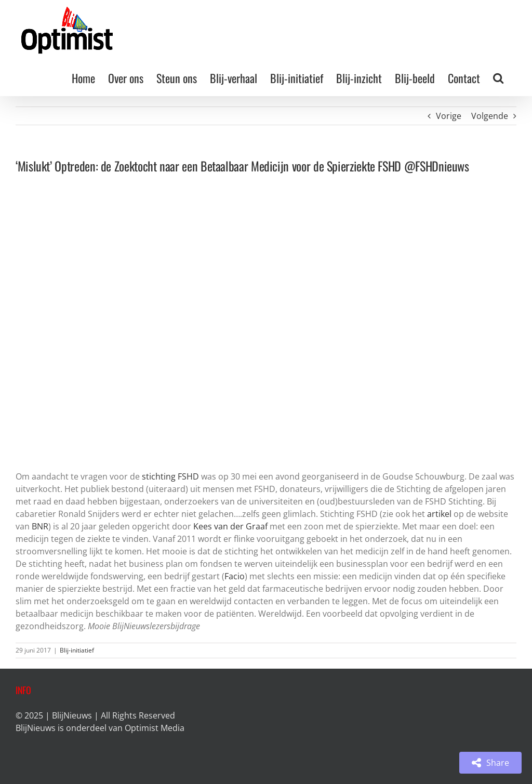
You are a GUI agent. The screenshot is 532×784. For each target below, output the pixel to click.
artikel (439, 514)
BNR (40, 526)
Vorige (449, 116)
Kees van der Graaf (230, 526)
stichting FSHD (170, 476)
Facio (235, 576)
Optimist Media (155, 728)
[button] (498, 78)
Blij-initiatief (77, 650)
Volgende (490, 116)
